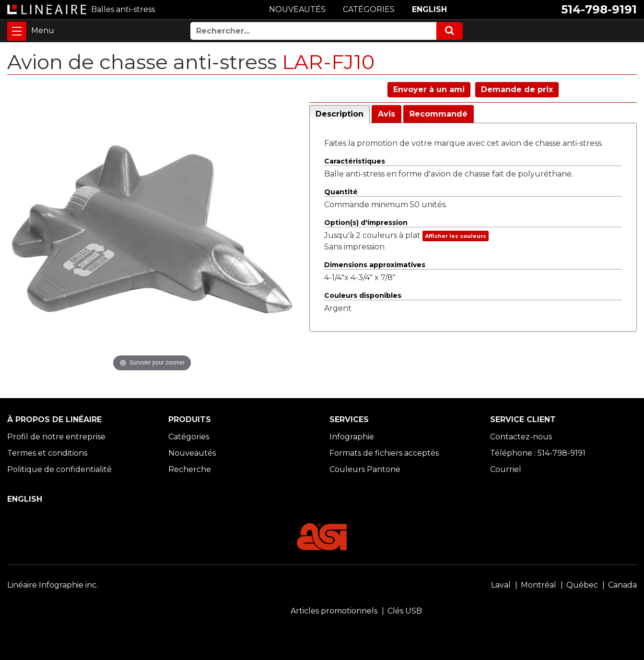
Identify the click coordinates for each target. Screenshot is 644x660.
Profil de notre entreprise (56, 437)
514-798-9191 (599, 9)
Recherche (190, 469)
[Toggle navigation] (17, 31)
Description (340, 114)
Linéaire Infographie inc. (53, 585)
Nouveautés (192, 453)
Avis (386, 114)
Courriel (506, 469)
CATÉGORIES (369, 9)
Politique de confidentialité (59, 469)
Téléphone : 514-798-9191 (538, 453)
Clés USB (405, 611)
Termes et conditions (47, 453)
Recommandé (439, 114)
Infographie (352, 437)
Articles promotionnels (334, 611)
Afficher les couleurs (456, 236)
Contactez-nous (521, 437)
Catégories (189, 437)
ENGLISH (429, 9)
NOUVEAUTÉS (297, 9)
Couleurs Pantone (365, 469)
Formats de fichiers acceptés (384, 453)
